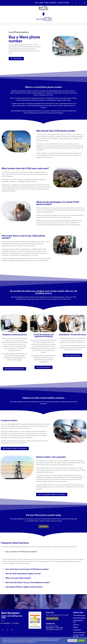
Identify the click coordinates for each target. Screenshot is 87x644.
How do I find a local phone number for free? (23, 574)
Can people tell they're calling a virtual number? (24, 587)
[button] (85, 3)
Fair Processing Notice (79, 632)
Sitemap (75, 627)
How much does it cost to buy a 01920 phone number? (27, 569)
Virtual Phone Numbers (79, 618)
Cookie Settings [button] (72, 641)
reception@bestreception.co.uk (54, 630)
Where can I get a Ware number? (18, 578)
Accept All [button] (81, 641)
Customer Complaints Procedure (79, 636)
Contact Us (76, 625)
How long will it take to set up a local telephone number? (28, 582)
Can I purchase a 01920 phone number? (21, 552)
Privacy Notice (77, 630)
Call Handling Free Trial (78, 621)
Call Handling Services (79, 615)
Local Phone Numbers (19, 32)
